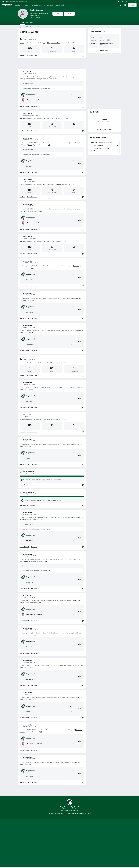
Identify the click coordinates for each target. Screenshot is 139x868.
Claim (58, 14)
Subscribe (49, 843)
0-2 (57, 79)
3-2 (46, 561)
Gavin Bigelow (36, 10)
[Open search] (121, 5)
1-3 (41, 211)
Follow (69, 14)
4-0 (32, 332)
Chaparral (27, 561)
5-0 (32, 764)
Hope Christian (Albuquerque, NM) (39, 13)
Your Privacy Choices (95, 843)
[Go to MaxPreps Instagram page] (69, 836)
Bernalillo (50, 363)
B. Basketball (37, 5)
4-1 (32, 268)
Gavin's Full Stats (32, 55)
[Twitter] (131, 1)
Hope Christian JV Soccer (106, 43)
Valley (49, 420)
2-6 (41, 732)
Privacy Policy (58, 843)
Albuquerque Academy (54, 43)
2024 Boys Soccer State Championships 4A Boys (36, 529)
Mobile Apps (39, 843)
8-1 (32, 389)
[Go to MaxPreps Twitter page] (76, 836)
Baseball (27, 5)
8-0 (36, 635)
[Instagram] (127, 1)
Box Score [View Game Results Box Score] (34, 106)
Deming (49, 118)
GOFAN (13, 1)
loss (44, 43)
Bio (27, 22)
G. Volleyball (60, 5)
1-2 (41, 603)
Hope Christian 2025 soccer (50, 480)
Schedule (32, 485)
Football (18, 5)
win (44, 118)
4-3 (49, 145)
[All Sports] (68, 5)
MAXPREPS (5, 1)
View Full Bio (105, 50)
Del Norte (50, 241)
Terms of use (69, 843)
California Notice (81, 843)
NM (25, 27)
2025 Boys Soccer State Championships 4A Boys (36, 88)
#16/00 (35, 18)
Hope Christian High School (70, 803)
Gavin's (22, 43)
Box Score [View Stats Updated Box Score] (22, 55)
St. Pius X (72, 517)
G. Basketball (48, 5)
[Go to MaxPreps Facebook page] (82, 836)
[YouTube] (123, 1)
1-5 (41, 519)
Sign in (132, 5)
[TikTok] (118, 1)
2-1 (36, 300)
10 (71, 706)
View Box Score (96, 151)
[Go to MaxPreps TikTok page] (57, 836)
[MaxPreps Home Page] (20, 27)
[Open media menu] (125, 5)
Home (22, 22)
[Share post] (83, 55)
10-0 (33, 700)
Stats (32, 22)
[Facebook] (135, 1)
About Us (31, 843)
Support (108, 843)
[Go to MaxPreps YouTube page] (63, 836)
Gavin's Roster (24, 485)
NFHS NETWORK (22, 1)
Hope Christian (31, 27)
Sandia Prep (76, 330)
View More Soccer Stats (105, 129)
